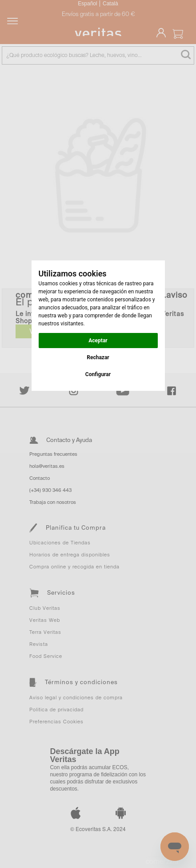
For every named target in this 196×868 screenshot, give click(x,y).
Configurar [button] (98, 374)
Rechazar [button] (98, 357)
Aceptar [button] (98, 341)
